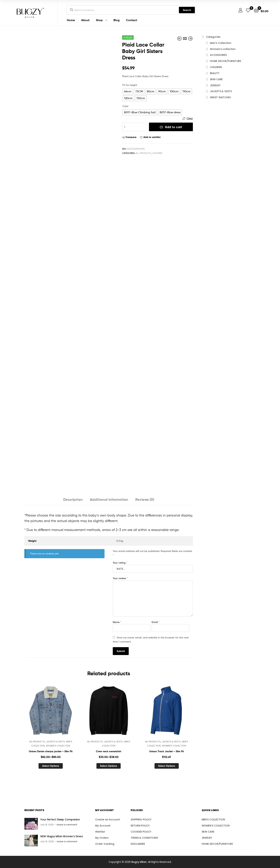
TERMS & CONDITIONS (144, 838)
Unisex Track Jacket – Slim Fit (167, 751)
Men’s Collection (220, 43)
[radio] (128, 91)
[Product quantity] (135, 127)
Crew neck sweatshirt (109, 751)
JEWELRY (215, 85)
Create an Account (108, 819)
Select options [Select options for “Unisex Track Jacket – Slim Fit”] (167, 766)
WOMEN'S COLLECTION (58, 746)
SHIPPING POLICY (141, 819)
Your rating (120, 563)
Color (125, 106)
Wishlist (100, 832)
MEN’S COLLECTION (213, 819)
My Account (103, 826)
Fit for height (130, 85)
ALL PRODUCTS (143, 153)
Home (71, 20)
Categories (213, 37)
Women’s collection (223, 49)
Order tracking (105, 844)
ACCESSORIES (218, 55)
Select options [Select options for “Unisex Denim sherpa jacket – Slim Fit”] (51, 766)
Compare (131, 137)
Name (117, 622)
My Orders (102, 838)
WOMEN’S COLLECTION (216, 826)
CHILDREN (157, 153)
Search (187, 10)
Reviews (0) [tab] (145, 499)
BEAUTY (215, 73)
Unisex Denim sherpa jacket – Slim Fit (51, 751)
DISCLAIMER (138, 844)
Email (156, 622)
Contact (132, 20)
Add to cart (174, 127)
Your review (120, 578)
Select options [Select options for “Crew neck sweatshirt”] (109, 766)
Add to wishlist (152, 137)
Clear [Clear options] (190, 118)
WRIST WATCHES (220, 97)
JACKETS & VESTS (55, 742)
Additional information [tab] (109, 499)
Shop (99, 20)
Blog (117, 20)
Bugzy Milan (139, 862)
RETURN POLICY (140, 826)
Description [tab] (73, 499)
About (85, 20)
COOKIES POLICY (141, 832)
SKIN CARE (216, 79)
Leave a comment (67, 825)
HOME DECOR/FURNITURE (226, 61)
